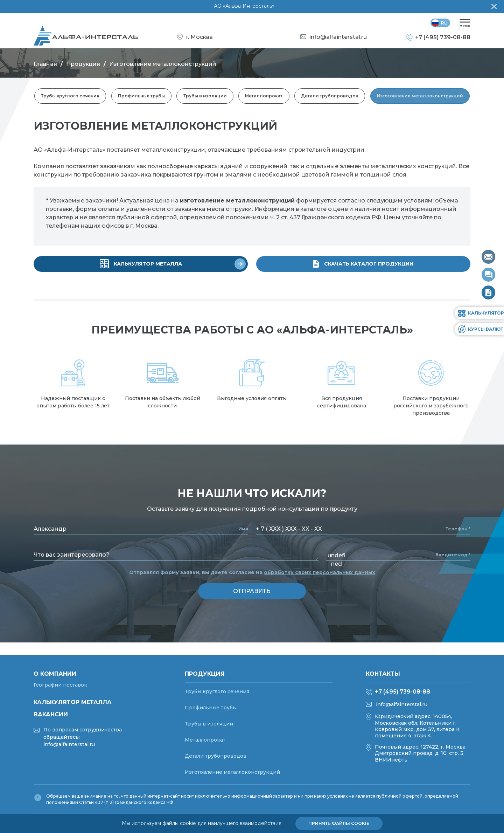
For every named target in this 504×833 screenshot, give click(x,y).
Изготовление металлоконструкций (420, 97)
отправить (252, 591)
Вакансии (51, 714)
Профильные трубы (141, 97)
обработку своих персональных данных (320, 572)
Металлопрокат (264, 97)
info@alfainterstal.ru (402, 704)
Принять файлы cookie (339, 823)
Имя (243, 529)
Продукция (83, 65)
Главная (45, 65)
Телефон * (458, 529)
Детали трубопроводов (330, 97)
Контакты (383, 674)
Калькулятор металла (73, 702)
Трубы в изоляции (205, 97)
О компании (55, 674)
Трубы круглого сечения (70, 97)
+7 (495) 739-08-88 (402, 692)
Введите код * (453, 555)
